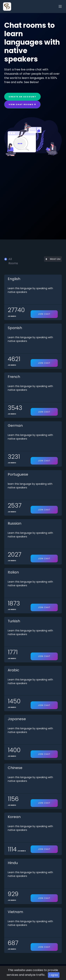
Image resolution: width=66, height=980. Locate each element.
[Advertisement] (33, 191)
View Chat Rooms (22, 104)
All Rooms (13, 261)
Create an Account (22, 97)
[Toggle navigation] (60, 7)
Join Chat (44, 314)
